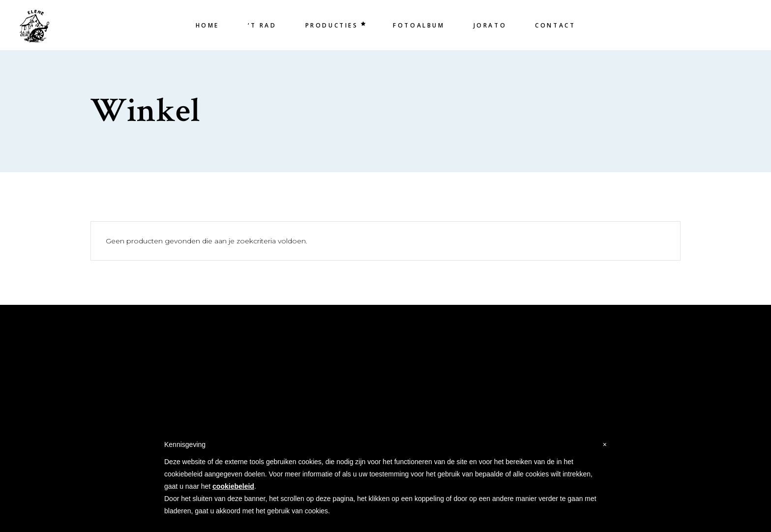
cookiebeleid (233, 486)
